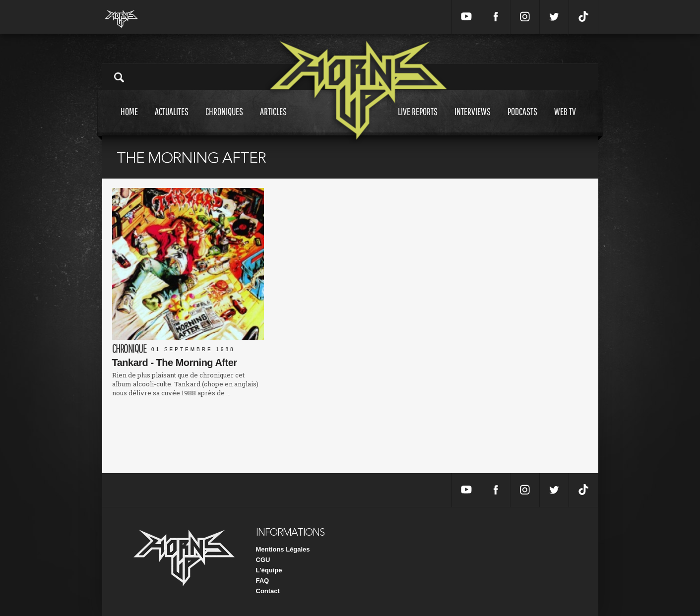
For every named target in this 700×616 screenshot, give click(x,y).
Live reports (418, 121)
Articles (273, 121)
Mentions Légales (283, 549)
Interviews (473, 121)
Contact (268, 591)
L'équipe (269, 570)
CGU (263, 560)
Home (129, 121)
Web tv (565, 121)
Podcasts (522, 121)
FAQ (263, 581)
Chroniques (224, 121)
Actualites (172, 121)
